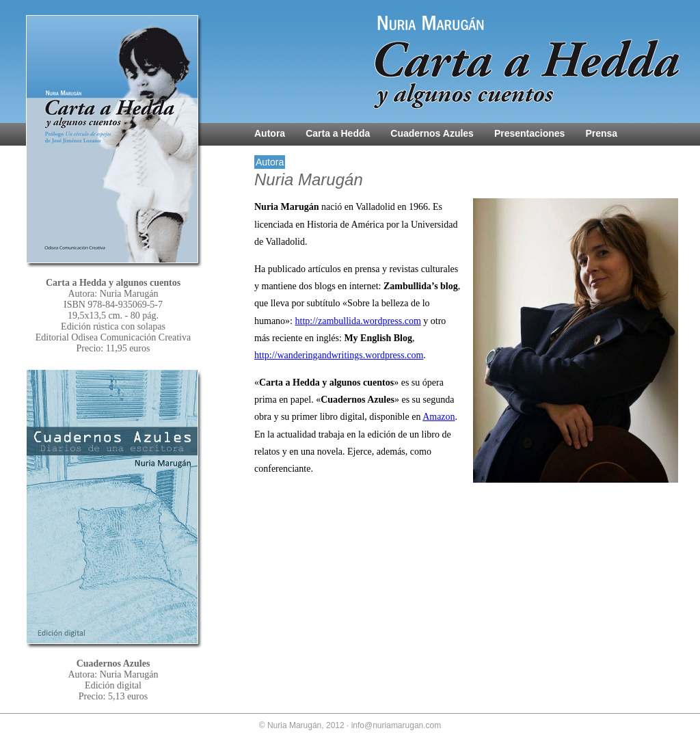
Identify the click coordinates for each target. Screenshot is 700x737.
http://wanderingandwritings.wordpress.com (339, 355)
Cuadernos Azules (432, 133)
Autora (270, 133)
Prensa (601, 133)
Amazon (439, 417)
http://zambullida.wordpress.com (358, 321)
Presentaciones (530, 133)
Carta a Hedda (338, 133)
